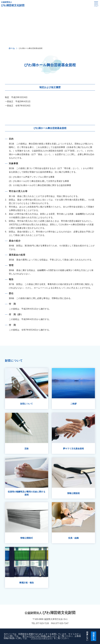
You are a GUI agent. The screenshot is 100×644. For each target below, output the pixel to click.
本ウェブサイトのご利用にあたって (39, 636)
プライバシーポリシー (41, 638)
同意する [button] (94, 636)
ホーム (12, 48)
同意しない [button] (87, 636)
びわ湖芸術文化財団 (46, 4)
